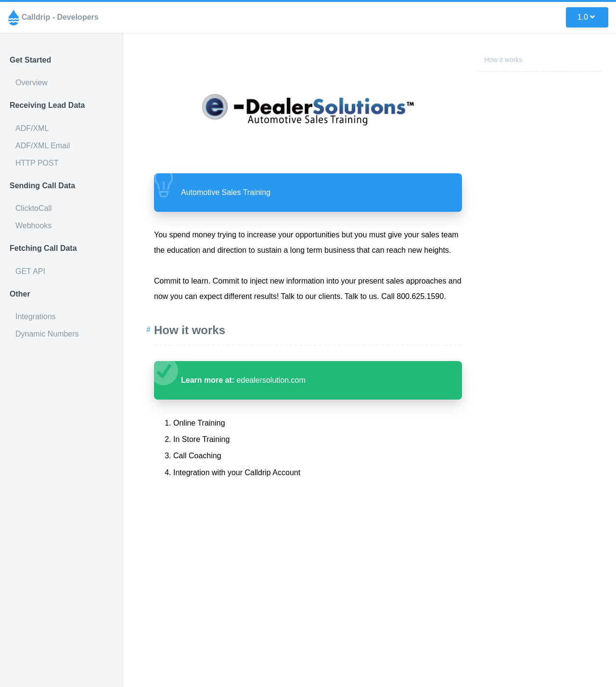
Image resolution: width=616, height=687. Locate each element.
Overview (32, 83)
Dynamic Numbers (47, 334)
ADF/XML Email (43, 146)
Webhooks (33, 226)
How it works (503, 60)
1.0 (586, 17)
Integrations (36, 317)
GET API (30, 271)
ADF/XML (32, 128)
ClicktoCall (34, 208)
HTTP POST (37, 163)
